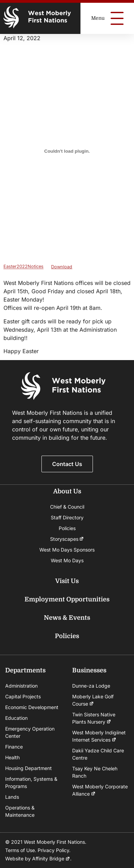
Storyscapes (67, 539)
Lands (12, 797)
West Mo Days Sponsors (67, 550)
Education (16, 718)
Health (12, 757)
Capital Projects (23, 696)
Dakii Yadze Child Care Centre (98, 754)
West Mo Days (67, 560)
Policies (67, 528)
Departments (25, 670)
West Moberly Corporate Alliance (100, 790)
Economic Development (32, 707)
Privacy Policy (53, 850)
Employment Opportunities (67, 599)
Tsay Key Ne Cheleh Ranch (95, 772)
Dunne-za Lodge (91, 686)
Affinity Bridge (51, 858)
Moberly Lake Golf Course (93, 700)
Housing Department (28, 768)
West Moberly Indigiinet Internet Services (99, 736)
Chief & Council (67, 507)
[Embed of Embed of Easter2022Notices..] (67, 151)
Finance (14, 747)
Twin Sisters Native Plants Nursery (94, 718)
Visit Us (67, 581)
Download (62, 267)
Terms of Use (20, 850)
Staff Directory (67, 517)
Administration (21, 686)
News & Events (67, 618)
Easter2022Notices (23, 267)
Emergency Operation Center (30, 732)
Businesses (89, 670)
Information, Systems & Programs (31, 782)
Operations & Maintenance (20, 811)
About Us (67, 491)
